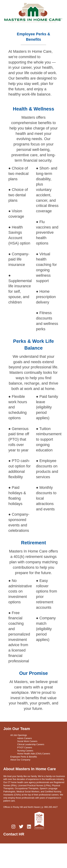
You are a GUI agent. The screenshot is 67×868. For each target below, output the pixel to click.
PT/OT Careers (25, 748)
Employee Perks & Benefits (24, 757)
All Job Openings (19, 735)
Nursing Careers (25, 751)
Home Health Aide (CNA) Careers (34, 754)
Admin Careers (24, 738)
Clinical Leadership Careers (31, 744)
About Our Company (20, 760)
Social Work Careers (27, 741)
